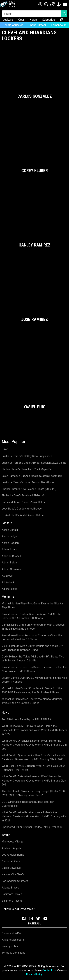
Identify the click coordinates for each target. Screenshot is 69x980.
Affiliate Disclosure (13, 940)
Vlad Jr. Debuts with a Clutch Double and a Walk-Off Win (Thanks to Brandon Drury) (32, 648)
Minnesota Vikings (13, 842)
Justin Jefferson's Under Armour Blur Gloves (28, 482)
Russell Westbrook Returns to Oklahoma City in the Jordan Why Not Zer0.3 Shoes (32, 637)
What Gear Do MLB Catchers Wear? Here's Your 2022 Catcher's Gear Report (33, 768)
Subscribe (49, 20)
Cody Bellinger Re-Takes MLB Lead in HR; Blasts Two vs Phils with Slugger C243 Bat (33, 659)
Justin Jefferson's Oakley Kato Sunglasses (27, 456)
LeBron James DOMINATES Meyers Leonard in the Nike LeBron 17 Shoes (34, 680)
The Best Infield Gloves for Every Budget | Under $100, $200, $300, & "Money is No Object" (34, 793)
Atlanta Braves (10, 888)
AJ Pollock (8, 582)
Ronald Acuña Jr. (13, 25)
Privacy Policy (10, 946)
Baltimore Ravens (12, 901)
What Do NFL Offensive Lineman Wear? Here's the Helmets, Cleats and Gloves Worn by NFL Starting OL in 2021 (34, 745)
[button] (59, 4)
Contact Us (49, 970)
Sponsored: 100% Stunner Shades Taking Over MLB (32, 827)
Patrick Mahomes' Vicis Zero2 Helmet (24, 502)
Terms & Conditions (14, 953)
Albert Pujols (9, 589)
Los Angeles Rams (13, 855)
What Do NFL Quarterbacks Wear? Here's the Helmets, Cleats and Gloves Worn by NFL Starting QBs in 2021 (34, 757)
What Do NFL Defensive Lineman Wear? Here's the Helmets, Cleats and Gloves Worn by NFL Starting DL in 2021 (34, 781)
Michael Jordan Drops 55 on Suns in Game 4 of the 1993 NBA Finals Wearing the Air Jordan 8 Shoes (32, 690)
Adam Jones (9, 549)
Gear (21, 20)
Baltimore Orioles (12, 894)
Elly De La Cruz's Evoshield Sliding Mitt (24, 495)
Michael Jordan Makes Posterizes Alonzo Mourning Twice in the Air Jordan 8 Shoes (32, 701)
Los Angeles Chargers (15, 881)
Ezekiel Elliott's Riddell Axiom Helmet (23, 515)
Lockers (8, 20)
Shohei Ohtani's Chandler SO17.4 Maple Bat (27, 469)
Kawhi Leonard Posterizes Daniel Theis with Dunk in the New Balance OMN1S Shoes (34, 669)
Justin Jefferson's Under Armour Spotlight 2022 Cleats (34, 463)
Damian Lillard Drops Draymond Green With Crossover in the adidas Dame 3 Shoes (34, 627)
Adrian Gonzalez (11, 569)
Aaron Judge (9, 536)
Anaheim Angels (11, 848)
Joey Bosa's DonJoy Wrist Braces (22, 509)
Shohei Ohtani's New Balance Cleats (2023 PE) (29, 489)
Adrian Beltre (9, 563)
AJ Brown (8, 576)
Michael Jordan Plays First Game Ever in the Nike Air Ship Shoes (32, 606)
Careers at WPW (11, 933)
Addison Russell (11, 556)
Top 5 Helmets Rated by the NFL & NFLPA (26, 719)
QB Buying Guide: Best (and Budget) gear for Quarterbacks (28, 804)
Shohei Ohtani (37, 25)
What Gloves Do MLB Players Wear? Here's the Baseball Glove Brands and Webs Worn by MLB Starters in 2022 (34, 730)
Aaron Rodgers (11, 543)
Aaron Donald (10, 530)
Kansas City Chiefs (13, 874)
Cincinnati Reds (11, 861)
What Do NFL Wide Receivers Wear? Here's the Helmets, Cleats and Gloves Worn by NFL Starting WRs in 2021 (34, 816)
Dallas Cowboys (11, 868)
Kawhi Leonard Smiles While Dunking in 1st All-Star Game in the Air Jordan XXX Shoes (32, 616)
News (33, 20)
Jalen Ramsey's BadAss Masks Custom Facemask (32, 476)
